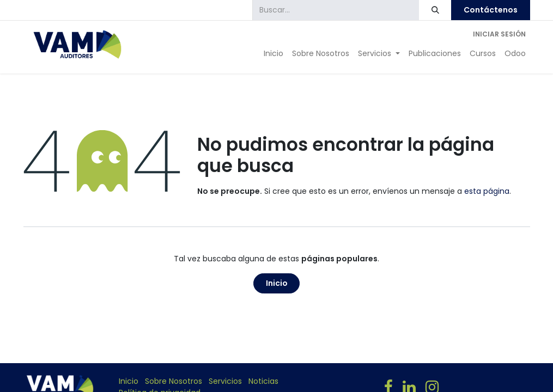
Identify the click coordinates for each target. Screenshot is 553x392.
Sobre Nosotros (174, 381)
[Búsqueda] (435, 10)
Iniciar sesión (499, 34)
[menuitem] (274, 54)
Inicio (277, 283)
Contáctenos (491, 10)
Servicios (225, 381)
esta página (487, 191)
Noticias (263, 381)
